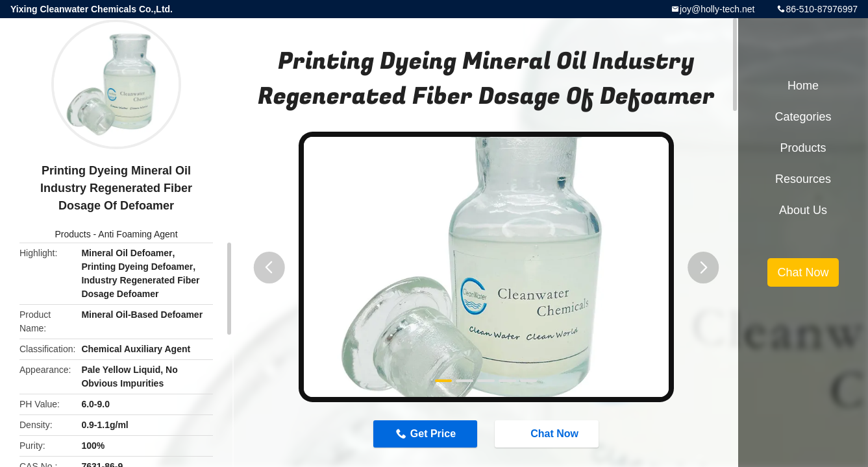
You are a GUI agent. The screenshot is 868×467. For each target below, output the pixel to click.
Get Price (433, 434)
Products (72, 234)
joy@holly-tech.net (717, 9)
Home (803, 86)
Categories (803, 117)
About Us (803, 210)
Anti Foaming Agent (138, 234)
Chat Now (548, 433)
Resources (803, 179)
